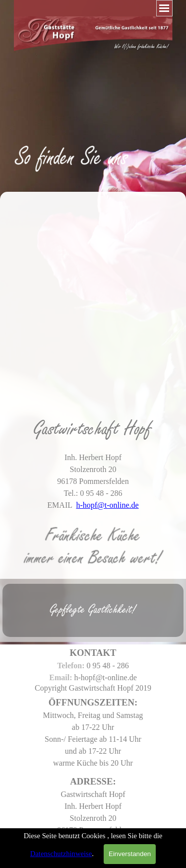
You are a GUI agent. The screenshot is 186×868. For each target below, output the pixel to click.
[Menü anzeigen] (164, 8)
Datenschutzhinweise (61, 854)
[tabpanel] (93, 142)
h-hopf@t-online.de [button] (107, 505)
